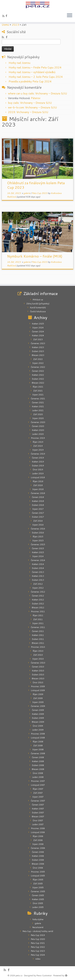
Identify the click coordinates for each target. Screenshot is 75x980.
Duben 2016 (38, 533)
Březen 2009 (38, 722)
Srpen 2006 (38, 844)
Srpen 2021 (38, 395)
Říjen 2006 (38, 836)
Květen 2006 (38, 856)
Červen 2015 (38, 548)
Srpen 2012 (38, 588)
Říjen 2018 (38, 481)
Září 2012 (38, 584)
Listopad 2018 (38, 477)
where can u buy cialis (21, 93)
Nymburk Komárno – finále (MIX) (35, 256)
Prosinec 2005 (38, 872)
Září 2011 (38, 619)
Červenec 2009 (38, 706)
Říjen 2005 (38, 880)
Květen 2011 (38, 635)
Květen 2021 (38, 406)
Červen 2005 (38, 895)
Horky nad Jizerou (20, 63)
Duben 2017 (38, 517)
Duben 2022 (38, 379)
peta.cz (19, 976)
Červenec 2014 (38, 560)
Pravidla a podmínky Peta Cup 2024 (30, 81)
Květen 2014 (38, 564)
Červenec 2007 (38, 801)
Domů (5, 25)
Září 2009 (38, 698)
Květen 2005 (38, 899)
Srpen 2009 (38, 702)
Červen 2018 (38, 497)
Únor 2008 (38, 773)
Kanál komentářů (38, 308)
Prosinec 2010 (38, 647)
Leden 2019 (38, 474)
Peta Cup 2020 (38, 939)
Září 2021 (38, 391)
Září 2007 (38, 793)
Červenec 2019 (38, 454)
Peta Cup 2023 (40, 193)
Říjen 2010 (38, 651)
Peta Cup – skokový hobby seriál (38, 931)
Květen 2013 (38, 576)
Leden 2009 (38, 730)
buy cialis (13, 103)
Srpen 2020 (38, 418)
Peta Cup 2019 (38, 935)
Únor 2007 (38, 820)
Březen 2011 (38, 643)
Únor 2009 (38, 726)
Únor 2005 (38, 903)
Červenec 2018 (38, 493)
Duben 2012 (38, 604)
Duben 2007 (38, 813)
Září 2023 (38, 339)
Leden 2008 (38, 777)
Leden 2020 (38, 434)
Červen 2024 (38, 332)
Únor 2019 (38, 470)
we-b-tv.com (16, 107)
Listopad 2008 (38, 738)
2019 (12, 112)
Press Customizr (44, 976)
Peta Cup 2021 (38, 943)
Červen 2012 (38, 596)
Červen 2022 (38, 371)
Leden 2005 (38, 907)
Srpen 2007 (38, 797)
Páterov (36, 98)
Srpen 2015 (38, 541)
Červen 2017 (38, 513)
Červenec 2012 (38, 592)
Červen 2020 (38, 426)
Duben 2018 (38, 505)
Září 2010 (38, 655)
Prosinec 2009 (38, 686)
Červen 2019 (38, 458)
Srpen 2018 (38, 489)
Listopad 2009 (38, 690)
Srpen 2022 (38, 363)
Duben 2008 (38, 765)
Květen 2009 (38, 714)
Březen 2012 (38, 608)
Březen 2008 (38, 769)
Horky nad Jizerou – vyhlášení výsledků (32, 72)
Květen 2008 (38, 761)
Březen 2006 (38, 864)
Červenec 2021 (38, 399)
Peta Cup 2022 (38, 947)
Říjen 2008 (38, 742)
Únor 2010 (38, 682)
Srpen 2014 (38, 556)
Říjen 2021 (38, 387)
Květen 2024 (38, 336)
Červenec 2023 (38, 343)
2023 (15, 25)
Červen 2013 (38, 572)
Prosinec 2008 (38, 734)
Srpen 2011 (38, 623)
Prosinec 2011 (38, 612)
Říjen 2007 (38, 789)
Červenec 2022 (38, 367)
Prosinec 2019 (38, 438)
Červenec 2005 (38, 891)
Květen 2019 (38, 462)
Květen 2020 (38, 430)
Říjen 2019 (38, 442)
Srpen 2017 (38, 509)
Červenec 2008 (38, 753)
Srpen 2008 (38, 750)
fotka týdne (38, 919)
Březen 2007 (38, 817)
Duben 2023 (38, 351)
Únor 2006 (38, 868)
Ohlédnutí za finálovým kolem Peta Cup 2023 (36, 185)
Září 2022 (38, 359)
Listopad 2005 (38, 876)
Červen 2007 (38, 805)
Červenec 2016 (38, 529)
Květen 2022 (38, 375)
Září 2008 (38, 746)
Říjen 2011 (38, 615)
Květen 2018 (38, 501)
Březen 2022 (38, 383)
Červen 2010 (38, 667)
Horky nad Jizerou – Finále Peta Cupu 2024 (35, 67)
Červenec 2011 (38, 627)
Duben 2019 (38, 466)
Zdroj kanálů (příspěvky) (38, 304)
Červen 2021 (38, 403)
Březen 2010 (38, 679)
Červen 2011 (38, 631)
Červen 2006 (38, 852)
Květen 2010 (38, 671)
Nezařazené (38, 927)
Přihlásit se (38, 300)
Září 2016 (38, 521)
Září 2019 (38, 446)
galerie (27, 193)
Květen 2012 (38, 600)
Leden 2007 (38, 824)
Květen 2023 (38, 347)
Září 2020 (38, 414)
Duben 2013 (38, 580)
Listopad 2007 (38, 785)
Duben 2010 (38, 675)
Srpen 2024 (38, 328)
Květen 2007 (38, 809)
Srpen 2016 (38, 525)
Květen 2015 (38, 552)
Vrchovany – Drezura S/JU (51, 93)
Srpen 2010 (38, 659)
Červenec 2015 (38, 544)
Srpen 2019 (38, 450)
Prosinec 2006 (38, 828)
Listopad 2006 (38, 832)
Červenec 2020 (38, 422)
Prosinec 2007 (38, 781)
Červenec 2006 (38, 848)
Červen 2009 (38, 710)
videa (38, 959)
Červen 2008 (38, 757)
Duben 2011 (38, 639)
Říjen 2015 (38, 537)
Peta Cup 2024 (38, 955)
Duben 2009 (38, 718)
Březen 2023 (38, 355)
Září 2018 (38, 485)
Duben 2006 (38, 860)
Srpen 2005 (38, 888)
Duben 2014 (38, 568)
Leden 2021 (38, 410)
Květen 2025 (38, 324)
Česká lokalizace (38, 311)
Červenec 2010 (38, 663)
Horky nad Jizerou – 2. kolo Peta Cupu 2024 (36, 77)
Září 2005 (38, 884)
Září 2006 (38, 840)
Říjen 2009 (38, 694)
